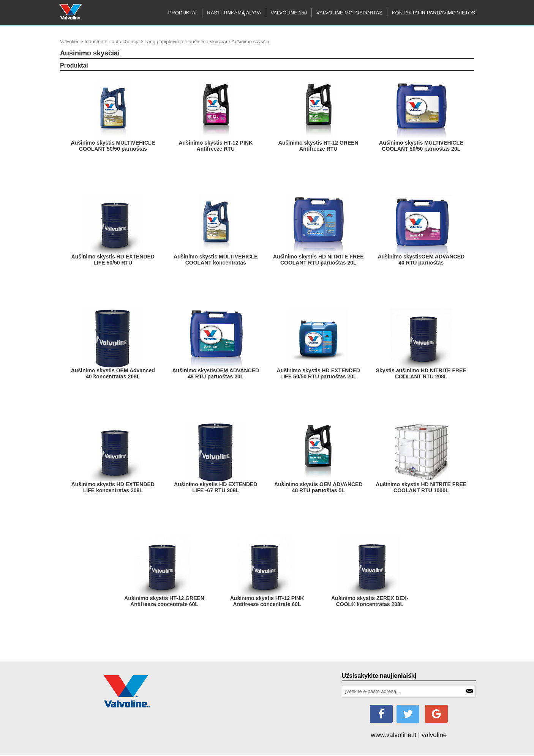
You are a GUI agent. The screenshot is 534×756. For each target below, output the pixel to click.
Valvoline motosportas (349, 13)
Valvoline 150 (289, 13)
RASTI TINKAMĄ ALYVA (234, 13)
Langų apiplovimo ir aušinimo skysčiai (186, 42)
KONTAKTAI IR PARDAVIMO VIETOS (434, 13)
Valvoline (70, 42)
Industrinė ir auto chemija (112, 42)
